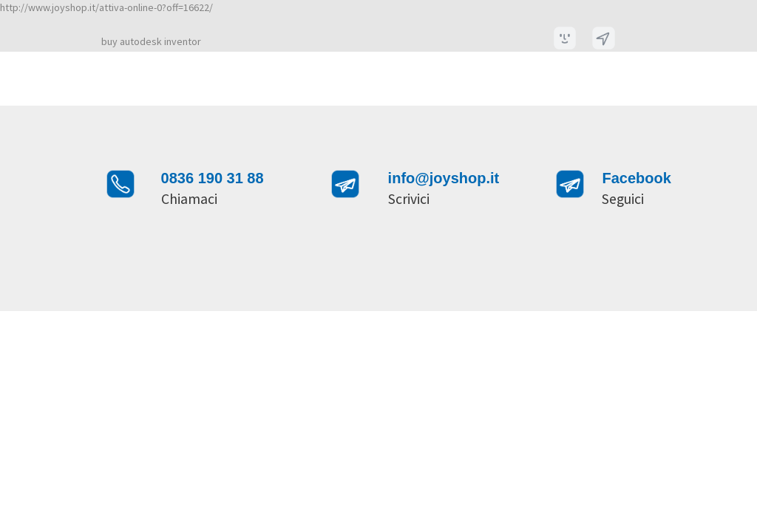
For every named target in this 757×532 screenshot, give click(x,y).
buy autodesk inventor (151, 41)
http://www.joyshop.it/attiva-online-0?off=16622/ (106, 7)
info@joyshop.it (444, 178)
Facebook (636, 178)
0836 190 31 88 (213, 178)
